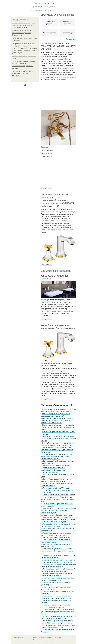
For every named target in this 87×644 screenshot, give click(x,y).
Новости (43, 10)
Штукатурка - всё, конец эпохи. (54, 470)
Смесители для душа (67, 33)
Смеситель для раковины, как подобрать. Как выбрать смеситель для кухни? (58, 46)
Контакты (35, 638)
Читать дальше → (46, 188)
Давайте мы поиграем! (51, 472)
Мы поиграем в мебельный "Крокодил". (57, 488)
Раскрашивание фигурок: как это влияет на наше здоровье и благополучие (24, 33)
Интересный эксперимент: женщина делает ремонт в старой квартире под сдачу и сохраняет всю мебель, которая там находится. (58, 520)
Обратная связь (58, 638)
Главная (34, 10)
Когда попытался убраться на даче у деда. (58, 515)
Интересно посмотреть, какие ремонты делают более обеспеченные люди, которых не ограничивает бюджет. (58, 511)
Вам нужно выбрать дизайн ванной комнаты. (58, 418)
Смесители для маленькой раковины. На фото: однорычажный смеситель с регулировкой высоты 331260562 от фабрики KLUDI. (58, 200)
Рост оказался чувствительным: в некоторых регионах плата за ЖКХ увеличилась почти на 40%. (58, 551)
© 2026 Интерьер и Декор (18, 638)
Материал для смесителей (67, 23)
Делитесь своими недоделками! (54, 468)
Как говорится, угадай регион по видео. (57, 537)
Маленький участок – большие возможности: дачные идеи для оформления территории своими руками (58, 612)
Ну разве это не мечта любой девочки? (57, 466)
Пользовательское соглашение (45, 638)
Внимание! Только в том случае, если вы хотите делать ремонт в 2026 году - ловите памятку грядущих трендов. (56, 457)
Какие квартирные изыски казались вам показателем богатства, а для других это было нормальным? (57, 450)
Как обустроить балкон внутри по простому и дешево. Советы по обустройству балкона (24, 25)
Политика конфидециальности (40, 640)
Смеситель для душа (50, 33)
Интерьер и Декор (43, 4)
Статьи (51, 10)
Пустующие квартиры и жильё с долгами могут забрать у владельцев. (23, 74)
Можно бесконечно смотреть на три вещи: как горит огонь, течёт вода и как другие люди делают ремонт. (58, 427)
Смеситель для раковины (50, 23)
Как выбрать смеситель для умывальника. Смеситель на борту (58, 327)
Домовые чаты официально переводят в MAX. (58, 436)
